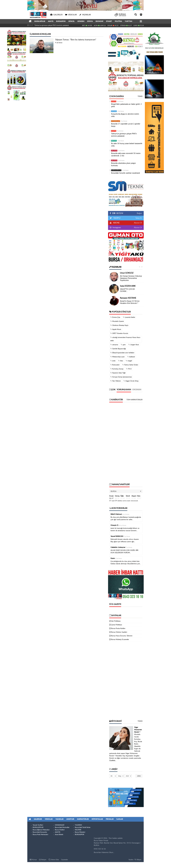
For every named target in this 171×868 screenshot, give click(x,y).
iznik (113, 361)
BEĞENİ (117, 213)
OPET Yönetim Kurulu (119, 333)
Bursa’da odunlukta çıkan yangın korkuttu (123, 164)
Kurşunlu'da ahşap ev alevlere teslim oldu (125, 115)
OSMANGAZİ (116, 121)
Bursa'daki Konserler (40, 832)
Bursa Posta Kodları (118, 628)
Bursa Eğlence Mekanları (41, 830)
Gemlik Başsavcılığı (118, 349)
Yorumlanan (124, 390)
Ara (139, 776)
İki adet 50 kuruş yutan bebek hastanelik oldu (127, 145)
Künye (33, 860)
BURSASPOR (61, 21)
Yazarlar (115, 267)
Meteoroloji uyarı (117, 357)
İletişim (43, 860)
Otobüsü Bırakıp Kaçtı (119, 325)
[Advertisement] (126, 444)
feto (121, 361)
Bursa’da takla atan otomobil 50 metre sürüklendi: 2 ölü (126, 155)
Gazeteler (65, 860)
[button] (126, 491)
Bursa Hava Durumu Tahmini (122, 636)
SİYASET (109, 21)
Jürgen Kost (134, 345)
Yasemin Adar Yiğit (118, 373)
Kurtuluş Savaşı (117, 369)
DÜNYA (90, 21)
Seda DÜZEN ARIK (128, 286)
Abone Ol (138, 223)
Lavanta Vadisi (129, 317)
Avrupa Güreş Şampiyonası (121, 377)
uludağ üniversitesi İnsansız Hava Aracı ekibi (125, 339)
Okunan (137, 390)
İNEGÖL (114, 141)
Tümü (140, 96)
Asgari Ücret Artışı (131, 381)
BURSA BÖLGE (40, 21)
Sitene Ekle (54, 860)
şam (123, 345)
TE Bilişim (138, 860)
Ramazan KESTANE (128, 298)
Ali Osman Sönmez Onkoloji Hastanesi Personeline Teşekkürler (131, 278)
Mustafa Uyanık (117, 321)
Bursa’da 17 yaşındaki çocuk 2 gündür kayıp (126, 125)
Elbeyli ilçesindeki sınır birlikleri (122, 353)
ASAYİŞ (51, 21)
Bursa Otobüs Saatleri (119, 632)
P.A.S (129, 369)
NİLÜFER (114, 151)
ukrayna (114, 345)
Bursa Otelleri (60, 830)
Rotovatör (115, 365)
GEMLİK (114, 111)
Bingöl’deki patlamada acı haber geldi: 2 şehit (126, 105)
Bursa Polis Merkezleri (40, 835)
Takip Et (139, 218)
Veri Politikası (116, 621)
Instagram (116, 228)
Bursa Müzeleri (80, 832)
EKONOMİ (99, 21)
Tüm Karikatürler (134, 400)
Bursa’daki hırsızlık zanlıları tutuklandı (126, 173)
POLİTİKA (118, 21)
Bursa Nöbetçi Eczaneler (120, 639)
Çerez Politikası (117, 625)
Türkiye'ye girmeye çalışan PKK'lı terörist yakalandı (52, 25)
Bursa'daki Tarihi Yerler (83, 828)
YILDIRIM (78, 825)
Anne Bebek (59, 835)
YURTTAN (128, 21)
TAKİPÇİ (117, 218)
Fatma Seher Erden (130, 365)
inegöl (129, 361)
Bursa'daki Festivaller (62, 828)
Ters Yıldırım (116, 381)
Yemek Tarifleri (38, 825)
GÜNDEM (81, 21)
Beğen (139, 213)
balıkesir (131, 357)
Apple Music (116, 329)
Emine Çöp (115, 317)
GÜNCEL (71, 21)
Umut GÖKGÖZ (127, 273)
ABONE (116, 223)
